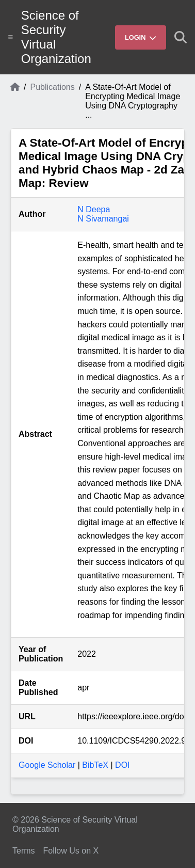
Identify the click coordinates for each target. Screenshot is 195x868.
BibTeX (95, 765)
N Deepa (94, 209)
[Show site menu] (11, 37)
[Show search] (181, 37)
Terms (24, 851)
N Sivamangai (103, 219)
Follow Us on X (71, 851)
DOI (122, 765)
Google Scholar (47, 765)
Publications (52, 87)
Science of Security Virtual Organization (56, 37)
